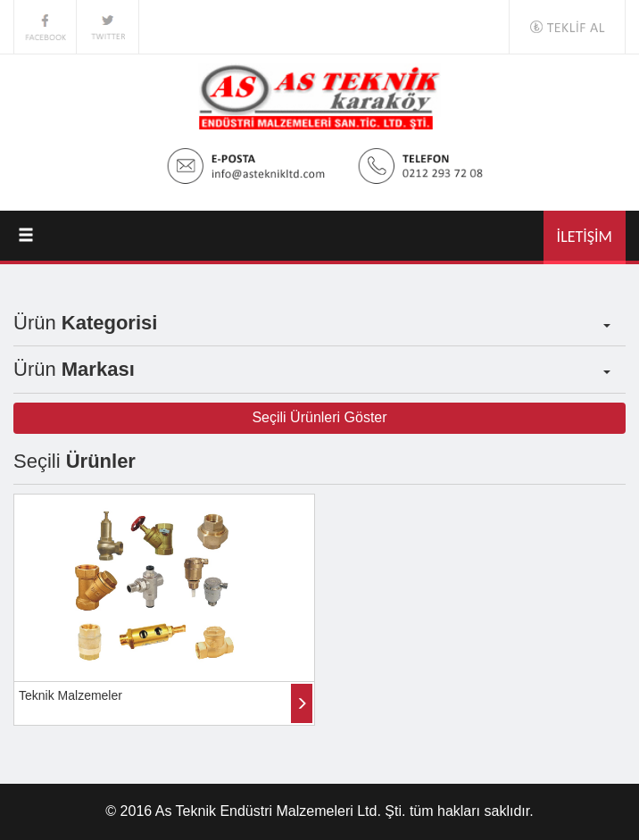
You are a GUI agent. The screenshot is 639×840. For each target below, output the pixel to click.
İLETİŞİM (585, 237)
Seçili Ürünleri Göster (319, 417)
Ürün (312, 323)
